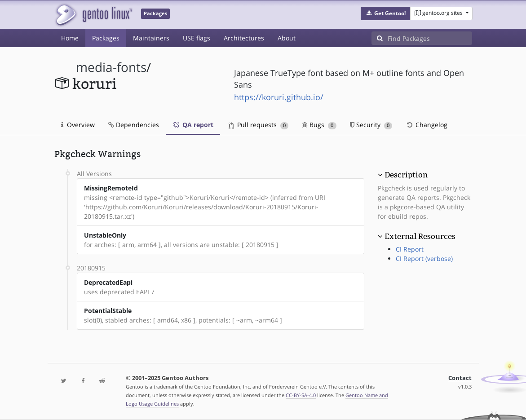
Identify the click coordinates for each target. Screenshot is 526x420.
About (287, 38)
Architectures (244, 38)
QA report (193, 125)
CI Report (410, 249)
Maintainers (151, 38)
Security (371, 125)
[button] (386, 13)
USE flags (197, 38)
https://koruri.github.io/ (279, 97)
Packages (106, 38)
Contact (460, 378)
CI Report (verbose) (424, 259)
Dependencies (134, 125)
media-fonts (111, 67)
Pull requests (259, 125)
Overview (78, 125)
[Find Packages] (430, 38)
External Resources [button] (420, 236)
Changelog (427, 125)
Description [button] (406, 175)
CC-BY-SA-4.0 (301, 395)
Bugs (319, 125)
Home (70, 38)
